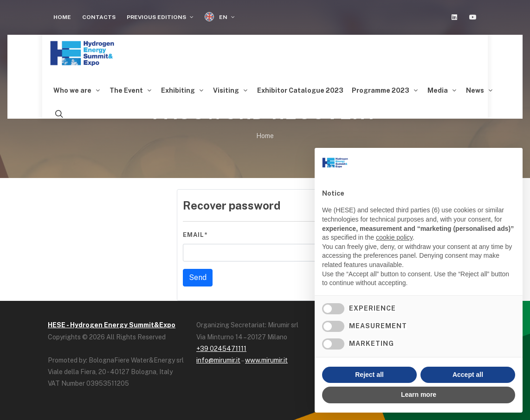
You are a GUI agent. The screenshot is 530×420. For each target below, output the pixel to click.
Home (62, 17)
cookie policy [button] (394, 237)
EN (220, 17)
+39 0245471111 (221, 349)
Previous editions (160, 17)
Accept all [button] (468, 375)
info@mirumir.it (218, 360)
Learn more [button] (419, 395)
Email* (195, 235)
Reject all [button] (369, 375)
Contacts (99, 17)
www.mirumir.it (266, 360)
